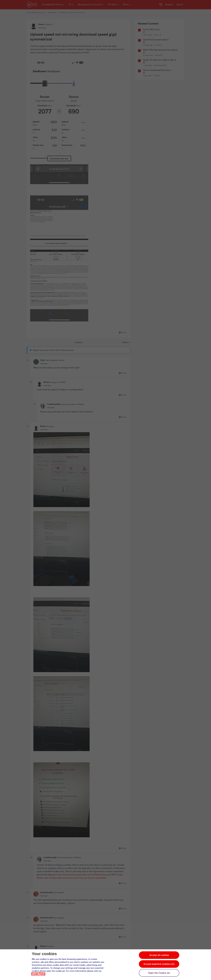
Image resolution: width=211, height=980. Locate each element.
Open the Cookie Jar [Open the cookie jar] (159, 973)
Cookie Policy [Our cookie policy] (38, 974)
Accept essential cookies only (159, 964)
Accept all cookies (159, 955)
